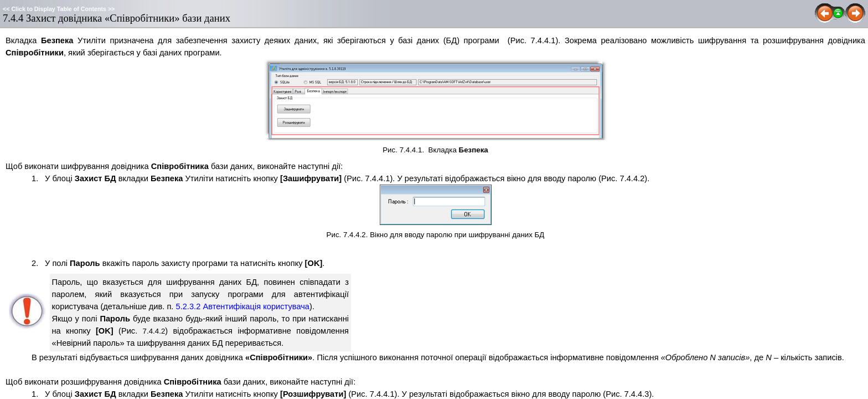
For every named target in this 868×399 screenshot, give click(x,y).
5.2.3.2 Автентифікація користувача (243, 306)
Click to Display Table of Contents (59, 9)
